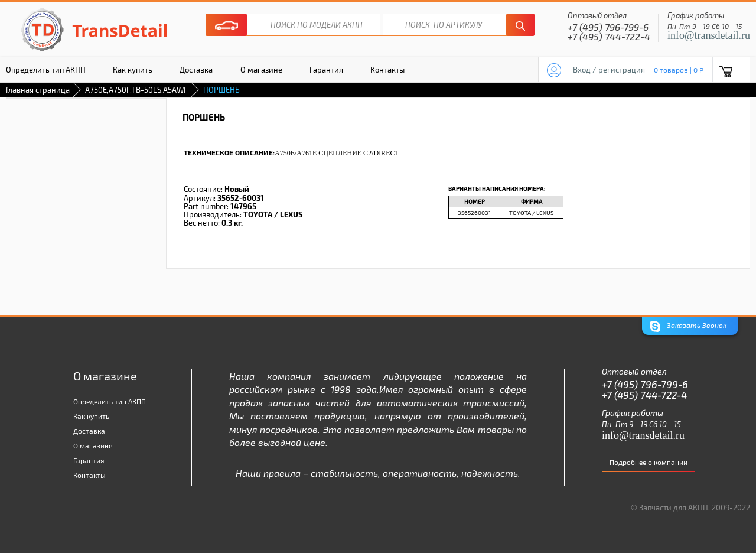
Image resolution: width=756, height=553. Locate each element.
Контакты (387, 70)
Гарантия (326, 70)
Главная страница (38, 90)
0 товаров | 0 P (679, 70)
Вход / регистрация (609, 70)
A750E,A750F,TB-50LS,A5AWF (136, 90)
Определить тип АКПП (110, 401)
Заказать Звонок (688, 326)
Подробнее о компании (649, 462)
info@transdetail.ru (709, 35)
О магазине (261, 70)
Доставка (196, 70)
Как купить (133, 70)
